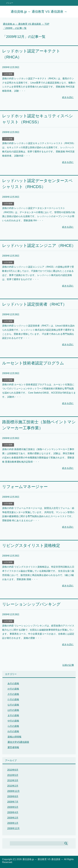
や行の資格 (13, 721)
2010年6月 (13, 770)
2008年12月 (13, 828)
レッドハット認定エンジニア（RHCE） (39, 246)
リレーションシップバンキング (31, 604)
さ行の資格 (13, 694)
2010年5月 (13, 775)
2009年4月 (13, 812)
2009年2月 (13, 818)
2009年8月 (13, 796)
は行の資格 (13, 710)
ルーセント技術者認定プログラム (33, 363)
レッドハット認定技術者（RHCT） (34, 304)
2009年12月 (13, 791)
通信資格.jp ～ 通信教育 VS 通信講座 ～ (39, 12)
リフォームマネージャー (25, 487)
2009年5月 (13, 807)
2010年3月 (13, 780)
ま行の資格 (13, 715)
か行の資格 (13, 689)
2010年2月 (13, 786)
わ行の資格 (13, 731)
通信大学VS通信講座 (18, 742)
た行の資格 (13, 699)
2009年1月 (13, 823)
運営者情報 (13, 747)
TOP (26, 24)
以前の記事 (68, 665)
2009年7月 (13, 802)
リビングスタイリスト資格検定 (31, 546)
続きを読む (68, 97)
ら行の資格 (8, 74)
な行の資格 (13, 705)
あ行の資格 (13, 683)
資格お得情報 (14, 737)
